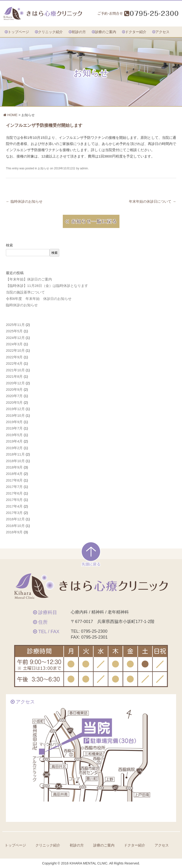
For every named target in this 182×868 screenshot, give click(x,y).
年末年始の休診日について (152, 201)
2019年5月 (14, 435)
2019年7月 (14, 428)
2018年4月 (14, 474)
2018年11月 (15, 454)
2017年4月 (14, 506)
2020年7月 (14, 396)
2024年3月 (14, 344)
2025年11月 (15, 325)
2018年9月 (14, 467)
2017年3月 (14, 513)
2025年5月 (14, 331)
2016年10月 (15, 526)
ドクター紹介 (136, 32)
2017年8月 (14, 480)
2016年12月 (15, 519)
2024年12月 (15, 338)
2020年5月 (14, 403)
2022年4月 (14, 364)
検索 (9, 245)
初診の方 (79, 32)
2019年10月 (15, 416)
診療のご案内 (106, 32)
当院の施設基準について (25, 292)
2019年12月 (15, 409)
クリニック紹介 (50, 32)
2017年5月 (14, 500)
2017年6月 (14, 493)
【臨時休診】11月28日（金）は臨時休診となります (47, 286)
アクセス (162, 32)
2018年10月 (15, 461)
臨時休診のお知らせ (24, 201)
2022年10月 (15, 351)
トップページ (18, 32)
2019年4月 (14, 441)
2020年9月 (14, 390)
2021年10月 (15, 370)
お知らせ (43, 168)
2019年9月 (14, 422)
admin (84, 168)
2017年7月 (14, 487)
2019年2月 (14, 448)
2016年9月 (14, 532)
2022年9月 (14, 357)
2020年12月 (15, 383)
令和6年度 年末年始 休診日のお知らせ (39, 299)
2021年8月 (14, 377)
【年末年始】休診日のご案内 (29, 279)
